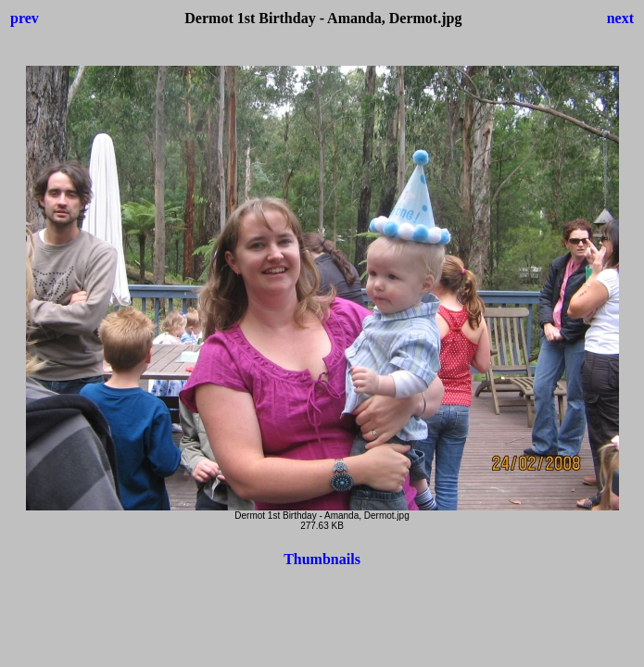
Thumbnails (322, 559)
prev (25, 18)
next (620, 18)
